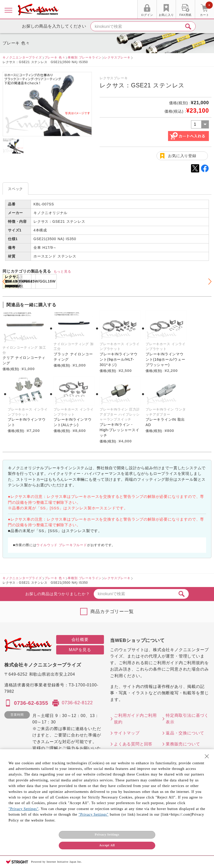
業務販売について (183, 744)
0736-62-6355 (31, 703)
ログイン (147, 15)
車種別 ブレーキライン (85, 57)
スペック (15, 189)
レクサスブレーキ (117, 57)
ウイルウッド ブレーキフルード (62, 545)
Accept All (107, 845)
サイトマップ (127, 733)
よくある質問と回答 (133, 744)
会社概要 (80, 640)
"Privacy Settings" (24, 809)
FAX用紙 (186, 15)
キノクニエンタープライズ (22, 57)
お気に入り (166, 15)
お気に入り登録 (182, 156)
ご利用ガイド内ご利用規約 (135, 719)
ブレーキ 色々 (55, 57)
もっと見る (62, 271)
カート (206, 10)
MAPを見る (80, 650)
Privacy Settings (107, 835)
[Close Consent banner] (207, 756)
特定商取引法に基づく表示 (187, 719)
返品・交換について (185, 733)
